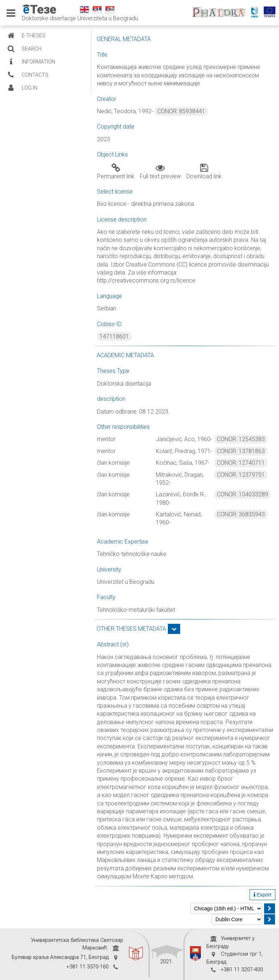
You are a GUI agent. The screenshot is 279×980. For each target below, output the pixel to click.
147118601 (114, 336)
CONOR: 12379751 (241, 475)
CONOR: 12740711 (241, 463)
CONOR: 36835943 (241, 514)
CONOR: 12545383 (241, 439)
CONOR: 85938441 (181, 111)
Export (262, 895)
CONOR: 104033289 (242, 494)
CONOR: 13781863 (241, 451)
